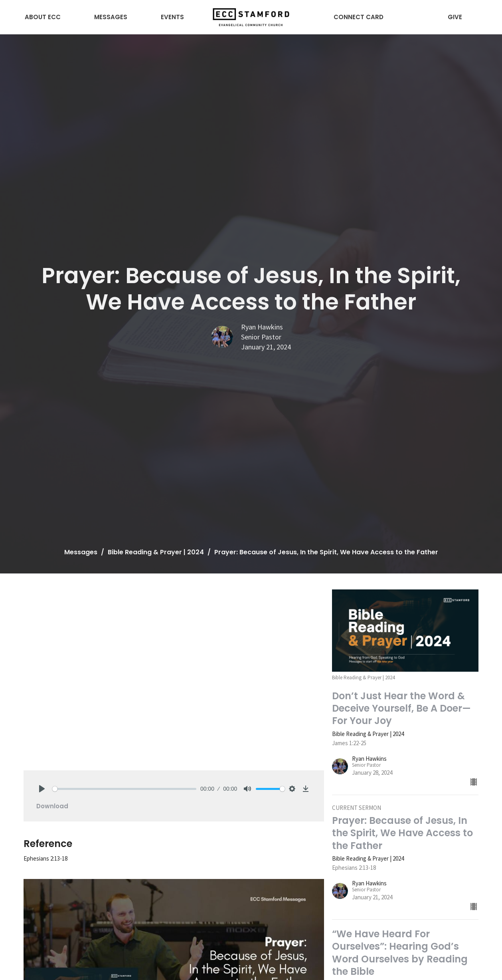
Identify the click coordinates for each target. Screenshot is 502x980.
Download (52, 806)
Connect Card (359, 17)
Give (455, 17)
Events (172, 17)
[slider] (124, 789)
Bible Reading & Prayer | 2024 (156, 552)
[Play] (42, 789)
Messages (111, 17)
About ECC (43, 17)
